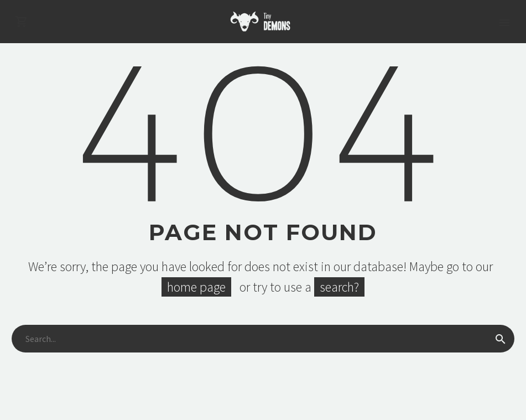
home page (196, 287)
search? (339, 287)
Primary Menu (504, 23)
